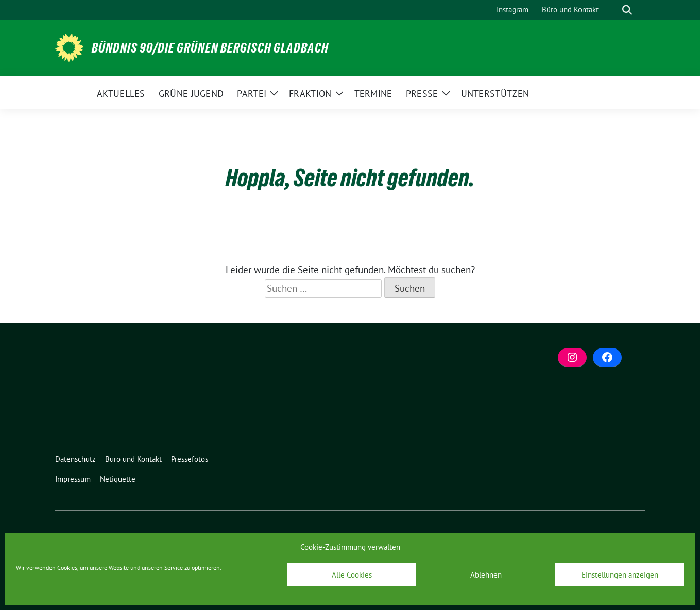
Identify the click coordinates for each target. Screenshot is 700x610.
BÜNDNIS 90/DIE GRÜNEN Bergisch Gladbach (210, 48)
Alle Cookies (352, 575)
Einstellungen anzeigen (620, 575)
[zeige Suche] (627, 10)
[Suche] (612, 10)
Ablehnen (486, 575)
